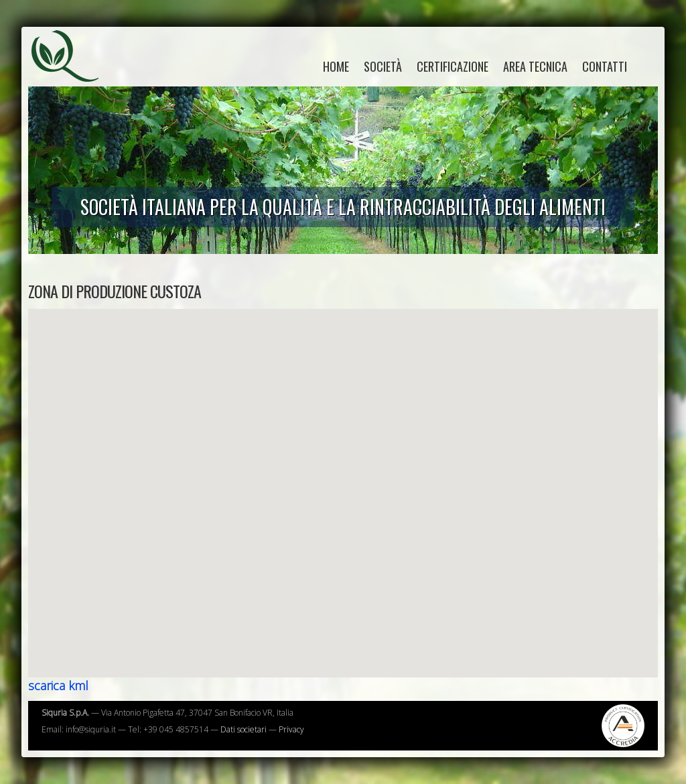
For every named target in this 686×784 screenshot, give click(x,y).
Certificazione (453, 66)
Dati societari (244, 729)
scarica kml (58, 685)
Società (383, 66)
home (336, 66)
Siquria (72, 70)
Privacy (291, 729)
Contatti (605, 66)
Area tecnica (535, 66)
